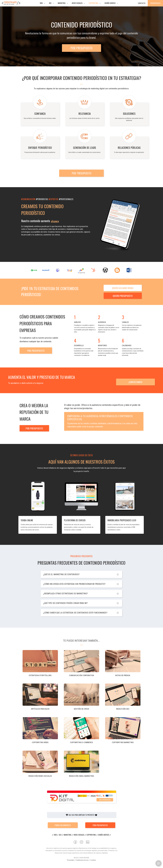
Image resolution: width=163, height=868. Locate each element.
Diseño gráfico (110, 3)
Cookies (93, 860)
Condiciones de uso (82, 860)
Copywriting (93, 3)
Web (41, 3)
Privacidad (70, 860)
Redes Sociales (77, 3)
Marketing (62, 3)
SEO (50, 3)
